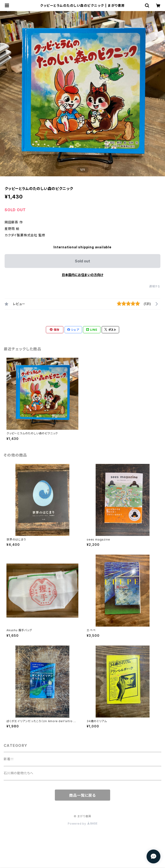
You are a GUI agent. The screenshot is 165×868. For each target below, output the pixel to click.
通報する (155, 286)
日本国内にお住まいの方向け (82, 275)
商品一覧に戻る (82, 795)
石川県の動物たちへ (19, 773)
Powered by (82, 824)
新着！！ (9, 759)
